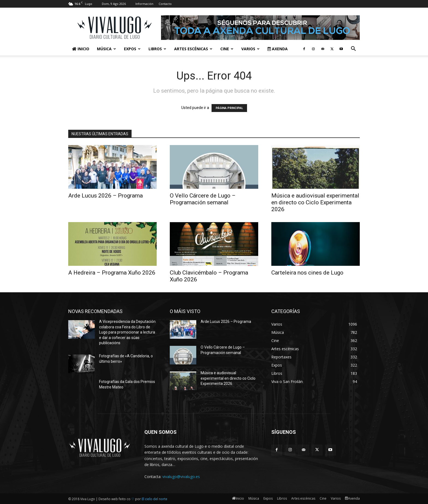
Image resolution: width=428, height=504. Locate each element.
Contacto (165, 4)
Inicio (81, 49)
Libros (157, 49)
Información (144, 4)
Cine (227, 49)
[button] (353, 49)
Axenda (278, 49)
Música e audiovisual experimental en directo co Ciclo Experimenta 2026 (315, 202)
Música (106, 49)
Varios (250, 49)
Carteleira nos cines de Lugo (307, 273)
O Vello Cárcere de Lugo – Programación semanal (203, 199)
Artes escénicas (193, 49)
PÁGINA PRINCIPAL (229, 108)
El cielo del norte (154, 499)
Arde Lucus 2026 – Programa (105, 196)
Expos (132, 49)
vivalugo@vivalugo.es (181, 477)
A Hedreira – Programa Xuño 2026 (112, 273)
